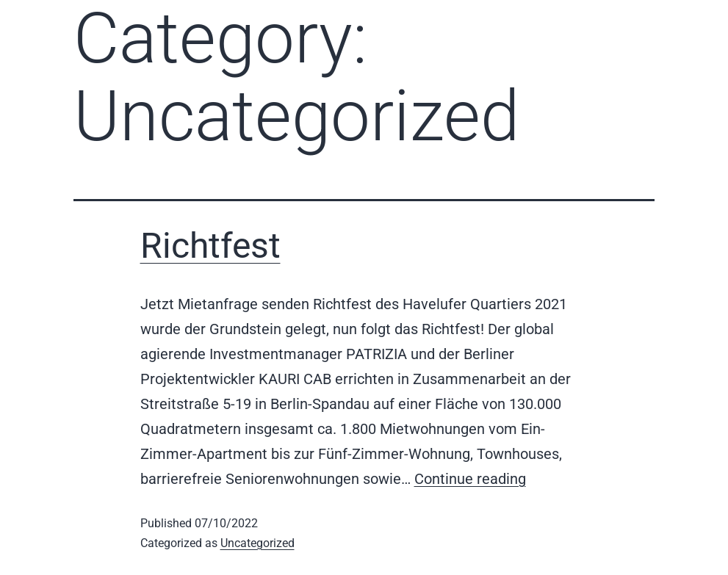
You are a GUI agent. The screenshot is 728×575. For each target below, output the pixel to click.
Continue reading (470, 479)
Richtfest (210, 246)
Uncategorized (257, 543)
